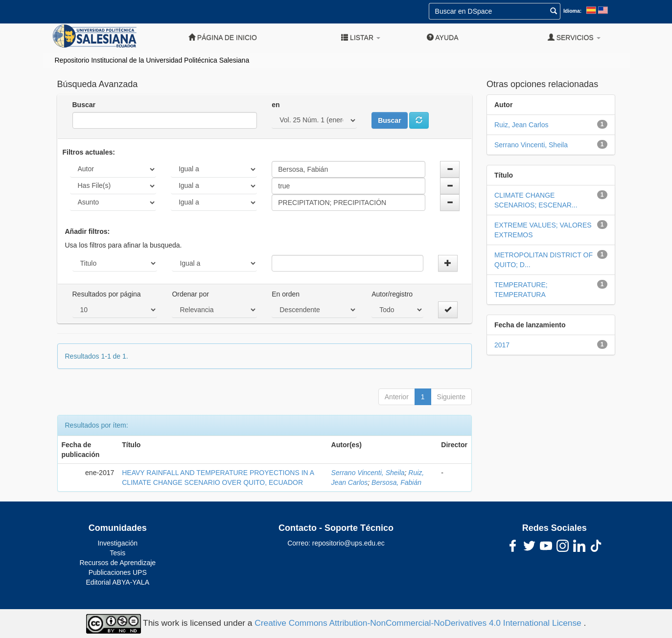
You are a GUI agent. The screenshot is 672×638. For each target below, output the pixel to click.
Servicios (574, 37)
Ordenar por (190, 294)
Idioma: (572, 11)
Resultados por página (107, 294)
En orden (286, 294)
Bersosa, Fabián (396, 482)
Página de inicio (223, 37)
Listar (361, 37)
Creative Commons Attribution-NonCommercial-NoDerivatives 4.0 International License (419, 623)
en (276, 105)
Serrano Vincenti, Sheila (368, 473)
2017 (502, 345)
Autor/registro (392, 294)
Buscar (84, 105)
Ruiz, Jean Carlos (521, 125)
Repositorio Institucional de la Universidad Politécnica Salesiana (152, 60)
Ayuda (442, 37)
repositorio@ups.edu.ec (348, 543)
